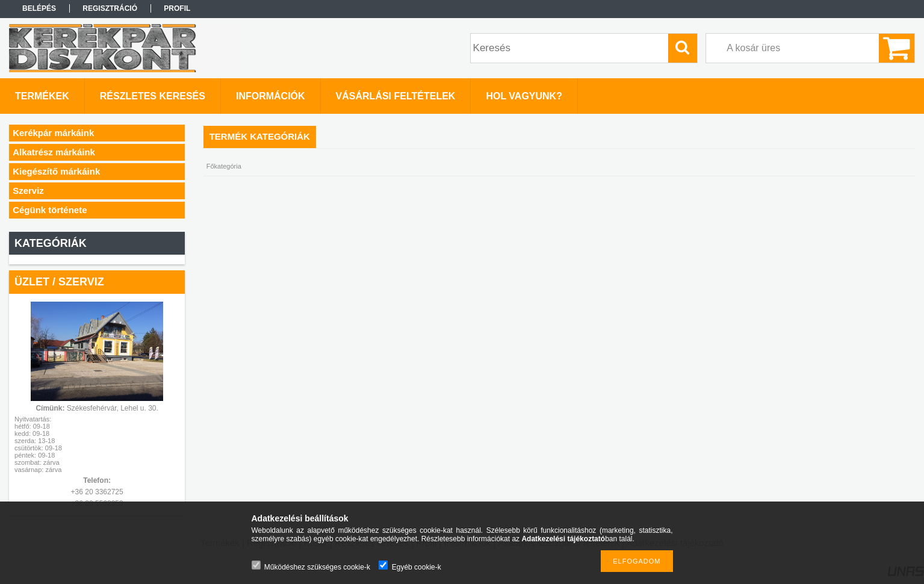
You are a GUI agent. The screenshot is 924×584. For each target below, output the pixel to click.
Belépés (39, 8)
